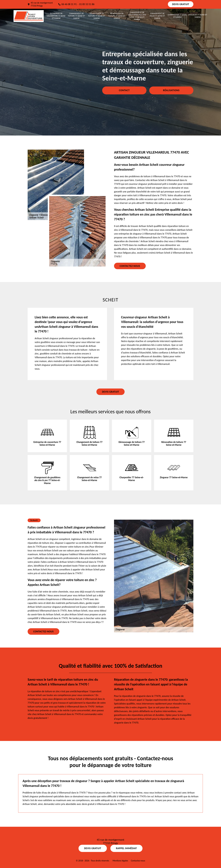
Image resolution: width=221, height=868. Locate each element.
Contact (124, 90)
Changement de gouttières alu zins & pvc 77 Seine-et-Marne (137, 16)
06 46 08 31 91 (69, 4)
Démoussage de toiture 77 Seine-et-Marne (97, 16)
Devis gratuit (181, 4)
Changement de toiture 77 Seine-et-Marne (77, 16)
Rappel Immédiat (126, 848)
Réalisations (171, 90)
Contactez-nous (130, 266)
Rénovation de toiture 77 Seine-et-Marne (117, 16)
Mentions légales (120, 861)
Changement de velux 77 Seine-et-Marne (157, 16)
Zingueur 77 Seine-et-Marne (198, 16)
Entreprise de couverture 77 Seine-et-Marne (56, 16)
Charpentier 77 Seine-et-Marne (178, 16)
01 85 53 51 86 (87, 4)
